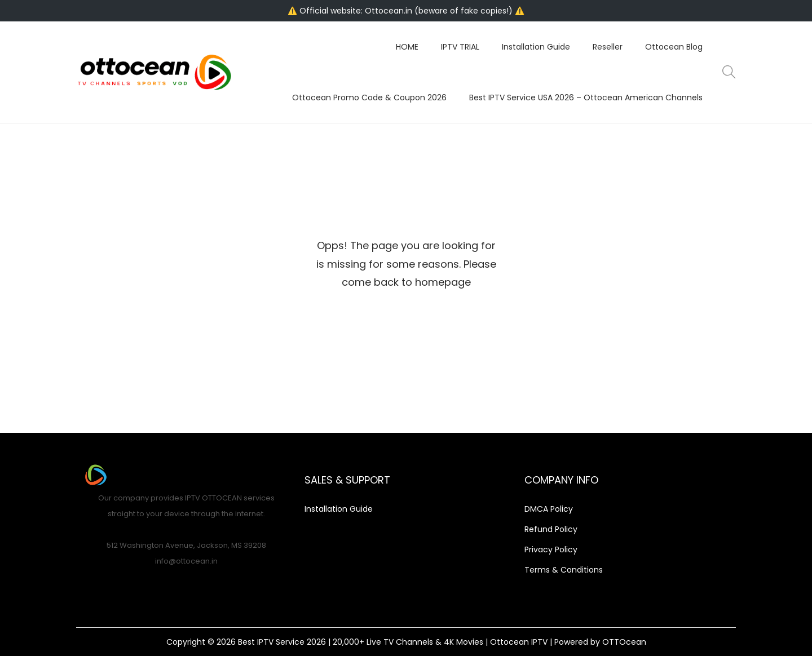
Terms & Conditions (564, 570)
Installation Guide (339, 509)
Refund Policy (551, 529)
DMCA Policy (549, 509)
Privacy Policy (551, 549)
